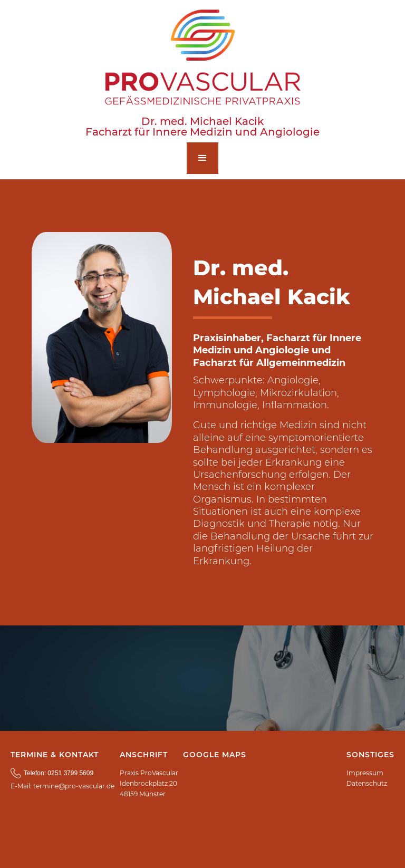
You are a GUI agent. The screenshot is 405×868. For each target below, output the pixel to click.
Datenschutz (367, 783)
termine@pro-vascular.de (74, 786)
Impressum (365, 773)
